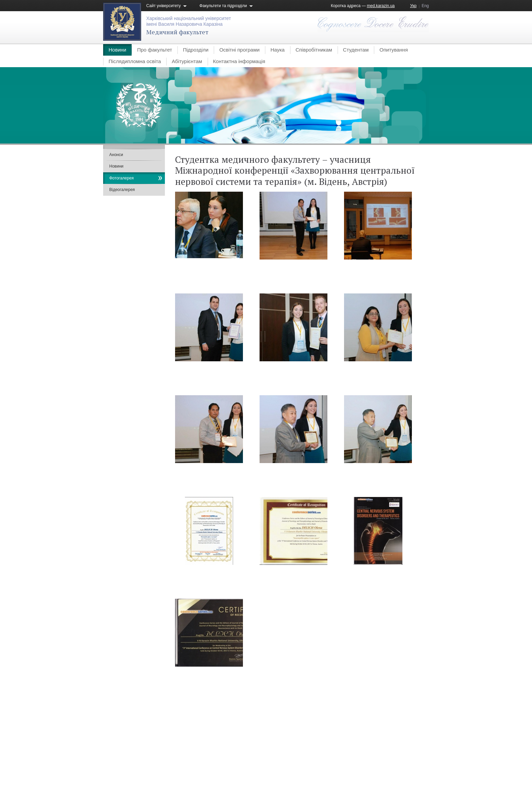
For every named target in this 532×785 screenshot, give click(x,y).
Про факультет (155, 50)
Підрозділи (196, 50)
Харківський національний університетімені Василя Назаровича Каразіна (189, 21)
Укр (413, 6)
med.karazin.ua (381, 6)
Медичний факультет (177, 32)
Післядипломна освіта (135, 61)
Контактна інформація (239, 61)
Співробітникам (314, 50)
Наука (278, 50)
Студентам (356, 50)
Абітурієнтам (187, 61)
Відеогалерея (122, 190)
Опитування (394, 50)
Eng (425, 6)
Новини (117, 50)
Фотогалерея (121, 178)
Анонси (116, 155)
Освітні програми (239, 50)
